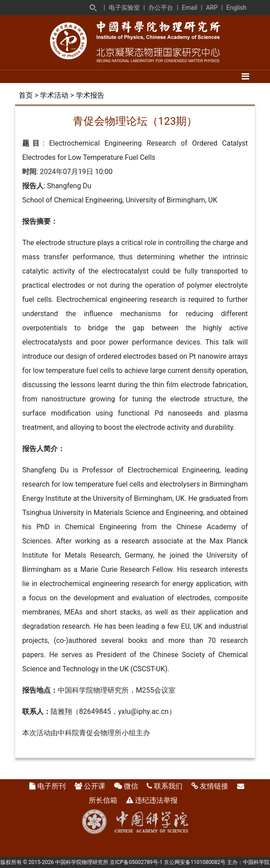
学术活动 (54, 95)
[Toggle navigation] (245, 76)
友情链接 (214, 786)
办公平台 (161, 8)
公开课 (95, 786)
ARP (212, 8)
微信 (131, 786)
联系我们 (168, 786)
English (236, 8)
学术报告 (90, 95)
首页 (26, 95)
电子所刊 (52, 786)
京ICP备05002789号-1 (136, 862)
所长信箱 (103, 800)
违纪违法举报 (156, 800)
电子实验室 (124, 8)
